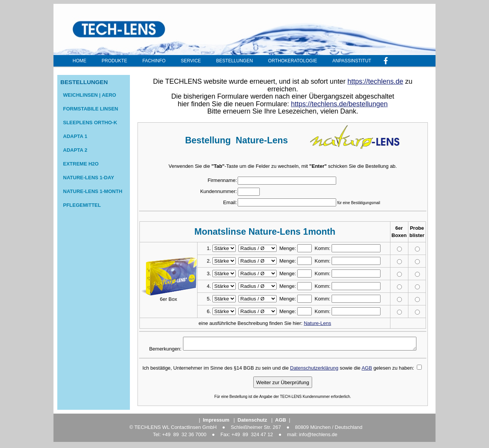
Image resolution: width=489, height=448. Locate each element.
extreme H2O (81, 164)
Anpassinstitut (352, 61)
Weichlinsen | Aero (90, 95)
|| (281, 422)
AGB (367, 370)
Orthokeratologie (293, 61)
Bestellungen (235, 61)
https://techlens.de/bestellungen (339, 104)
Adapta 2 (75, 150)
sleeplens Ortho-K (90, 123)
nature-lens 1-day (89, 178)
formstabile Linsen (91, 109)
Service (191, 61)
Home (79, 61)
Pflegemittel (82, 205)
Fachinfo (154, 61)
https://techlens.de (375, 81)
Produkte (114, 61)
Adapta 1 (75, 136)
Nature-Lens (317, 323)
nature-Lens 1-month (93, 191)
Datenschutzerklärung (314, 370)
